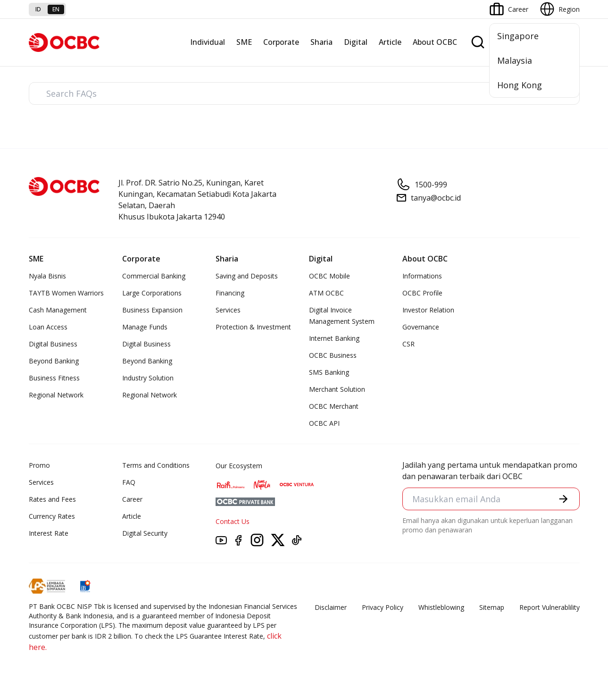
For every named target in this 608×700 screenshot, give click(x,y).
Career (132, 499)
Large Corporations (152, 293)
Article (390, 42)
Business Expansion (152, 310)
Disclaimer (331, 607)
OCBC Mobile (329, 276)
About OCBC (435, 42)
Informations (422, 276)
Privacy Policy (383, 607)
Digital (356, 42)
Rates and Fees (52, 499)
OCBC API (324, 423)
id (38, 9)
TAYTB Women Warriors (66, 293)
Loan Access (48, 327)
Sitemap (492, 607)
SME (244, 42)
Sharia (321, 42)
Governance (421, 327)
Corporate (281, 42)
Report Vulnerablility (550, 607)
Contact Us (233, 521)
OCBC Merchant (334, 406)
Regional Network (56, 395)
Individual (208, 42)
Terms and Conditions (156, 465)
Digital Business (53, 344)
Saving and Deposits (247, 276)
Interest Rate (49, 533)
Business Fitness (54, 378)
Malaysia (515, 60)
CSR (408, 344)
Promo (39, 465)
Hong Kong (520, 85)
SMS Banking (329, 372)
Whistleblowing (441, 607)
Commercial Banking (154, 276)
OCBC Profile (422, 293)
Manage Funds (145, 327)
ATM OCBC (326, 293)
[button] (563, 499)
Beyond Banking (54, 361)
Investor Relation (428, 310)
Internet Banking (334, 338)
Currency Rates (52, 516)
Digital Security (145, 533)
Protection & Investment (253, 327)
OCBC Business (333, 355)
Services (228, 310)
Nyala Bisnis (47, 276)
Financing (230, 293)
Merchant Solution (337, 389)
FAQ (129, 482)
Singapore (518, 36)
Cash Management (58, 310)
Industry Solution (148, 378)
